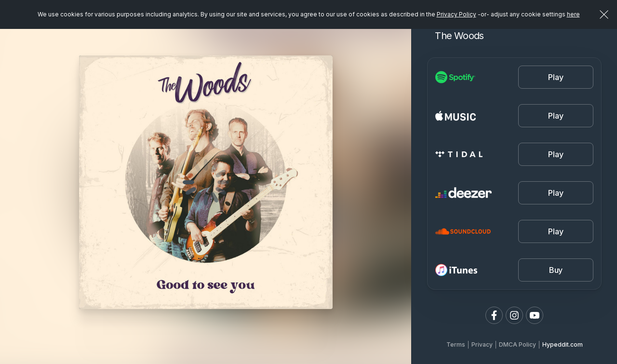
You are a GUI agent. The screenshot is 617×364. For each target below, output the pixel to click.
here (573, 14)
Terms (456, 344)
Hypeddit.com (563, 344)
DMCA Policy (517, 344)
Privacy (482, 344)
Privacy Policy (456, 14)
